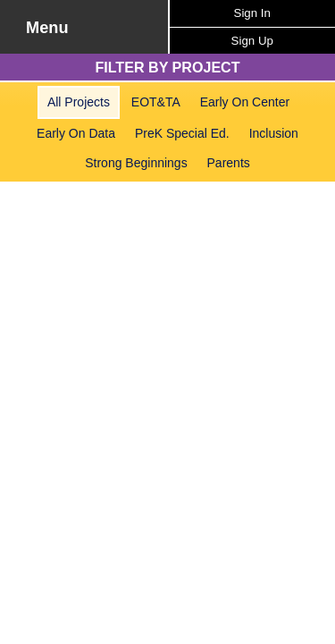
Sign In (252, 13)
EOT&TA (156, 102)
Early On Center (245, 102)
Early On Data (76, 133)
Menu (47, 28)
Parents (229, 163)
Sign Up (252, 41)
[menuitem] (79, 102)
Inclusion (274, 133)
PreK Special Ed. (182, 133)
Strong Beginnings (136, 163)
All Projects (79, 102)
